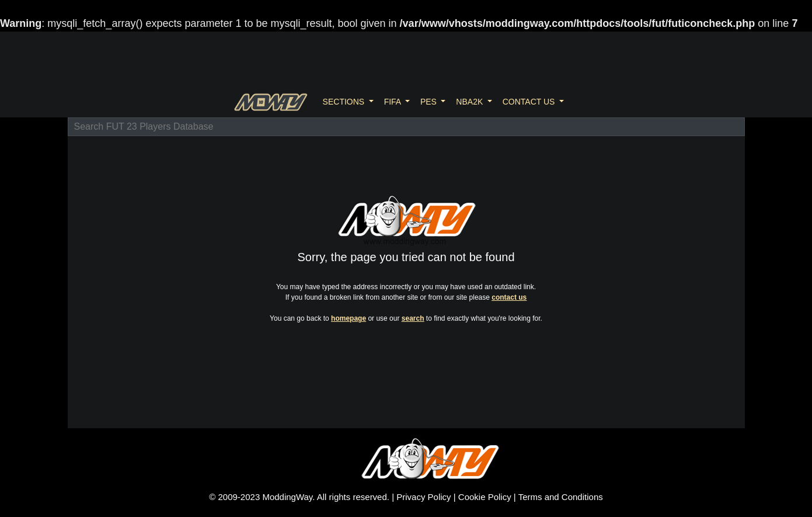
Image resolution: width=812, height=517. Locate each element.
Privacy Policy (424, 497)
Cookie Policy (485, 497)
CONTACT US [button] (530, 102)
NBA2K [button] (471, 102)
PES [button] (430, 102)
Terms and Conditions (561, 497)
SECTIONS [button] (345, 102)
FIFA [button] (394, 102)
